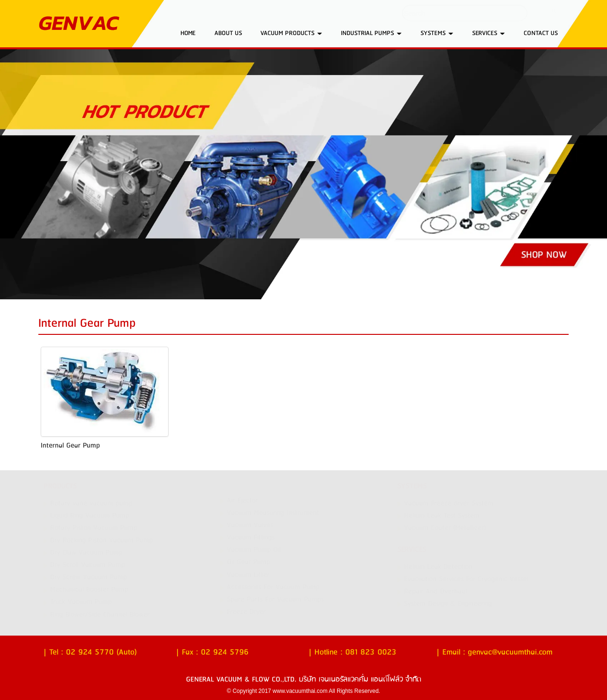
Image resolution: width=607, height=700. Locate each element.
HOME (188, 33)
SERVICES (488, 33)
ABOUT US (228, 33)
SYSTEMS (437, 33)
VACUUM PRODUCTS (291, 33)
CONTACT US (541, 33)
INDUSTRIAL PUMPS (371, 33)
